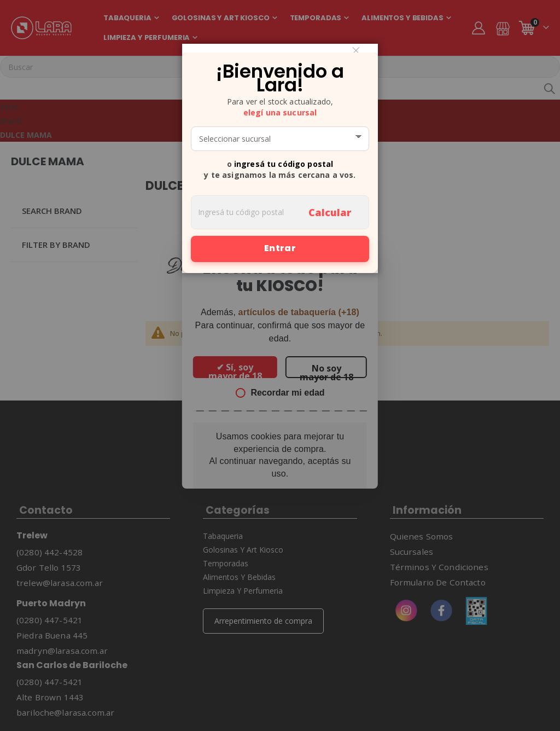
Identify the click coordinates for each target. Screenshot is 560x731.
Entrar (280, 248)
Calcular (330, 212)
